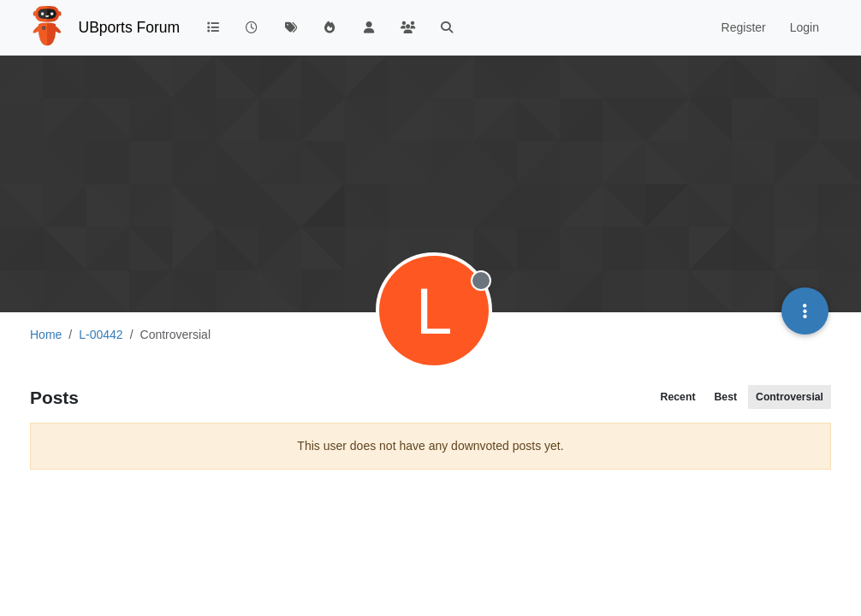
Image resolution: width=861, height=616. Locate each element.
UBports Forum (130, 27)
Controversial (790, 397)
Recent (678, 397)
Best (725, 397)
